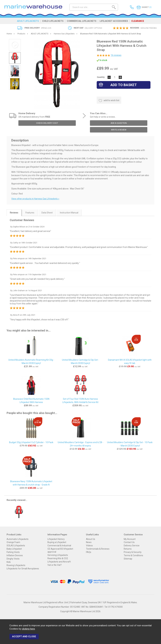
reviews (116, 55)
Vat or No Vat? (55, 565)
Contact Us (129, 542)
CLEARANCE (138, 21)
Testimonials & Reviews (98, 549)
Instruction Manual (69, 213)
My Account (130, 539)
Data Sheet (47, 213)
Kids (9, 562)
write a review (119, 130)
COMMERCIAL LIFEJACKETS (82, 21)
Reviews (14, 213)
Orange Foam (13, 542)
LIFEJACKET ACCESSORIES (114, 21)
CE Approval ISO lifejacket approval (60, 550)
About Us (91, 539)
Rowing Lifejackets (16, 565)
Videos (89, 546)
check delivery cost (47, 123)
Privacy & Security (133, 552)
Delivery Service (132, 546)
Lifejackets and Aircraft (59, 562)
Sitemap (128, 559)
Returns (128, 549)
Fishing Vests (13, 552)
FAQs (89, 552)
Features (30, 213)
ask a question (119, 123)
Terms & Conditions (133, 555)
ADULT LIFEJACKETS (28, 21)
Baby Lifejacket (14, 549)
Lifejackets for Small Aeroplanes (23, 569)
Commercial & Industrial (59, 546)
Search (69, 4)
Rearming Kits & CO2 (58, 558)
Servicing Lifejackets (58, 555)
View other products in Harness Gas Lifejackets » (35, 199)
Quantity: (101, 77)
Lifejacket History (56, 539)
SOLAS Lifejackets (16, 546)
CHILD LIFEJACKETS (53, 21)
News (89, 542)
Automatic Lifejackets (18, 539)
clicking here (28, 629)
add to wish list (109, 101)
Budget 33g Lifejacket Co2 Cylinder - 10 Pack (31, 442)
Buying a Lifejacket (57, 542)
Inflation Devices (15, 555)
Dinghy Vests (13, 559)
